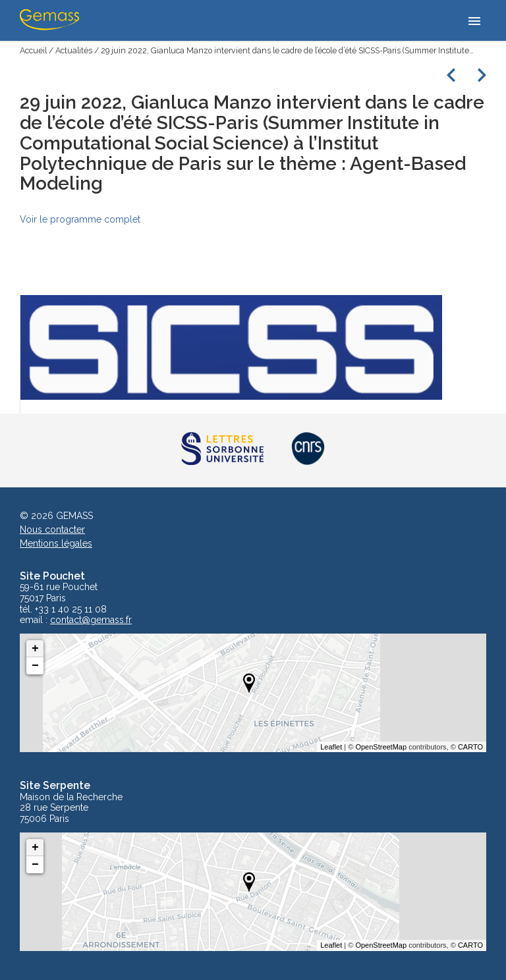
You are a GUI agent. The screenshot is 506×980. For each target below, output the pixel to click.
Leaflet (331, 747)
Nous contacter (52, 530)
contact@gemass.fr (91, 620)
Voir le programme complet (80, 219)
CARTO (470, 747)
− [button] (35, 666)
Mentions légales (56, 543)
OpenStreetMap (381, 747)
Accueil (33, 50)
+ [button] (35, 649)
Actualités (74, 50)
